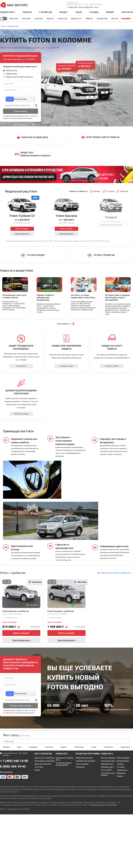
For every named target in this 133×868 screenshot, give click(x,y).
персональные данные (49, 796)
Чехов (94, 747)
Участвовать (21, 366)
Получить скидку (66, 366)
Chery (13, 19)
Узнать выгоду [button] (21, 111)
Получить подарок (21, 414)
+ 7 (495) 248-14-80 (75, 7)
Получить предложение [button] (20, 706)
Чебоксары (79, 747)
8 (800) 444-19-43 (91, 7)
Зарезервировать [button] (22, 234)
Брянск (64, 747)
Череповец (125, 747)
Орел (19, 747)
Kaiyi (50, 19)
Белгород (49, 747)
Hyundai (103, 19)
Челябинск (109, 747)
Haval (26, 19)
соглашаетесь (79, 796)
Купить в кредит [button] (22, 229)
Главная (3, 26)
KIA (115, 19)
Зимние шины (10, 74)
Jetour (39, 19)
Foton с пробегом (13, 573)
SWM (90, 19)
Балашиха (33, 747)
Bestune (77, 19)
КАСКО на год (10, 71)
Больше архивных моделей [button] (111, 225)
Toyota (63, 19)
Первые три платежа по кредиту (18, 77)
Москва (6, 747)
